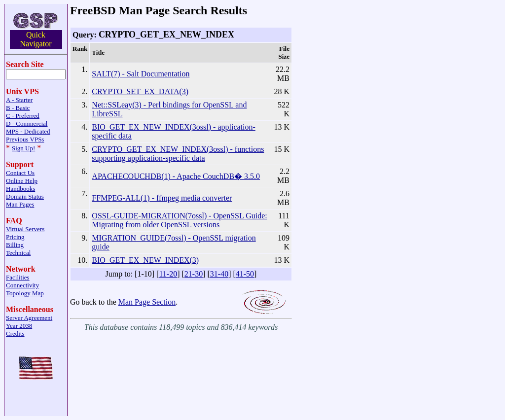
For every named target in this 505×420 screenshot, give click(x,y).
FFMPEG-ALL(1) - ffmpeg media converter (162, 198)
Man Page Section (147, 302)
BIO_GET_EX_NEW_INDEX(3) (145, 260)
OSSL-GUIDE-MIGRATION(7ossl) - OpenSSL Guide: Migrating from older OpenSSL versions (179, 220)
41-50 (245, 274)
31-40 (219, 274)
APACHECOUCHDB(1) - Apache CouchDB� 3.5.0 (176, 176)
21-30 (194, 274)
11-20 (168, 274)
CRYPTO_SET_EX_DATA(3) (140, 91)
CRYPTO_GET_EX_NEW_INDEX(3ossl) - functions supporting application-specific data (178, 154)
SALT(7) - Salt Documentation (141, 74)
